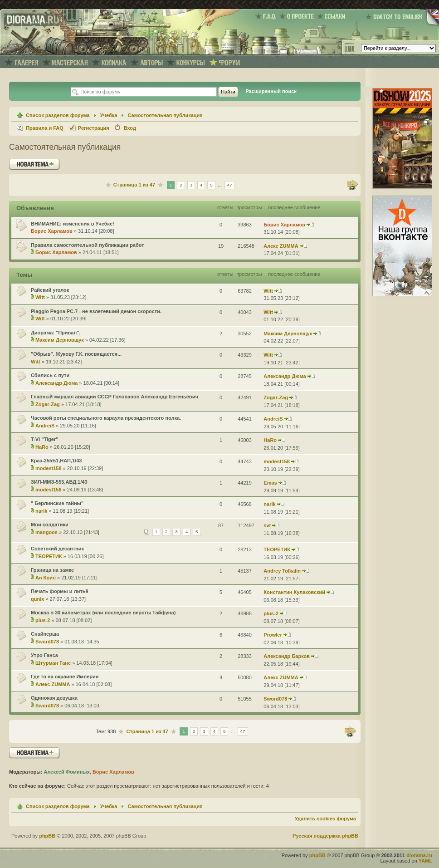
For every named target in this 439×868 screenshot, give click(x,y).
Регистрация (94, 128)
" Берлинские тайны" (57, 503)
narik (41, 511)
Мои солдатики (50, 525)
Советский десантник (57, 549)
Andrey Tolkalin (282, 571)
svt (267, 525)
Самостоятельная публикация (165, 115)
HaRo (42, 447)
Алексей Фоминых (66, 772)
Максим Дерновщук (60, 340)
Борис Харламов (52, 231)
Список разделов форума (58, 115)
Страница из (134, 185)
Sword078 (47, 642)
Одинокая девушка (54, 698)
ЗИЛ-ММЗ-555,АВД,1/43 (59, 482)
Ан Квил (46, 578)
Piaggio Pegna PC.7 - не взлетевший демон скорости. (96, 311)
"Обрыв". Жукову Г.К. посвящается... (76, 354)
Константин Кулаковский (294, 592)
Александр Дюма (56, 383)
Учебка (109, 115)
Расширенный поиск (271, 91)
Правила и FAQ (45, 128)
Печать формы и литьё (60, 591)
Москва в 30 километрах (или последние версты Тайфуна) (103, 613)
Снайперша (45, 634)
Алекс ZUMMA (281, 246)
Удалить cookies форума (325, 819)
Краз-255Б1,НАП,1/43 (56, 461)
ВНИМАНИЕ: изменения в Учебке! (73, 224)
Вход (130, 128)
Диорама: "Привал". (56, 333)
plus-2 (43, 620)
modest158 (48, 468)
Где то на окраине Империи (65, 677)
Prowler (273, 635)
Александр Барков (287, 656)
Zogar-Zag (48, 404)
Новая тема (34, 164)
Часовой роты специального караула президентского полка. (106, 418)
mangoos (46, 532)
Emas (270, 483)
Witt (40, 297)
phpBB (47, 836)
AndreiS (45, 426)
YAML (425, 861)
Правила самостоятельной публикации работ (88, 245)
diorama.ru (419, 855)
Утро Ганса (44, 655)
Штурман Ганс (53, 663)
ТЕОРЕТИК (49, 556)
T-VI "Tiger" (44, 439)
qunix (37, 599)
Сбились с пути (50, 375)
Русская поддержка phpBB (325, 836)
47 (230, 185)
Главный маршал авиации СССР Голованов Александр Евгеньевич (115, 397)
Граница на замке (52, 570)
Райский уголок (50, 290)
